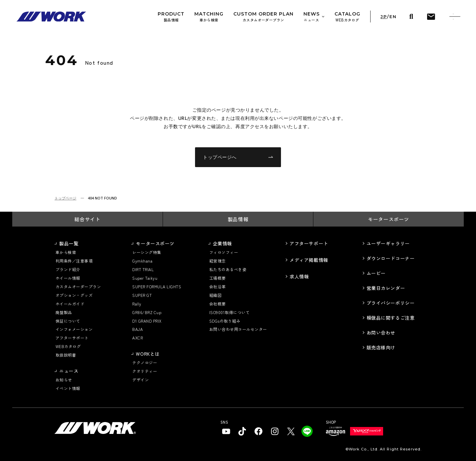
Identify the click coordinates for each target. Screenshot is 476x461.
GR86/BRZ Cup (147, 312)
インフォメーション (74, 329)
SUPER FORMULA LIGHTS (157, 286)
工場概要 (218, 278)
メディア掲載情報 (309, 260)
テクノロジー (145, 362)
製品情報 (238, 219)
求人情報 (299, 276)
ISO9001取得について (229, 312)
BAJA (138, 329)
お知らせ (64, 380)
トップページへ (238, 157)
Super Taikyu (145, 278)
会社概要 (218, 304)
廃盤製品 (64, 312)
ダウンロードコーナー (391, 258)
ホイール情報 (68, 278)
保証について (68, 321)
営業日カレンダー (386, 288)
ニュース (69, 371)
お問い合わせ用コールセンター (238, 329)
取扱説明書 (66, 355)
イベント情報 (68, 388)
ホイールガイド (70, 304)
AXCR (138, 338)
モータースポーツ (389, 219)
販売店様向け (381, 347)
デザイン (140, 380)
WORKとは (148, 354)
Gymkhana (142, 261)
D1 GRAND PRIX (147, 321)
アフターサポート (72, 338)
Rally (137, 304)
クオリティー (145, 371)
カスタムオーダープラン (78, 286)
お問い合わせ (381, 333)
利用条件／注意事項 (74, 261)
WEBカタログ (68, 346)
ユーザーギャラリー (388, 243)
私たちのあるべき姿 (228, 269)
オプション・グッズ (74, 295)
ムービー (376, 273)
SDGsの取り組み (225, 321)
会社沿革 (218, 286)
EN (393, 17)
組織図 (215, 295)
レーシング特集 (147, 252)
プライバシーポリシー (391, 303)
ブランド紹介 (68, 269)
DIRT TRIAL (143, 269)
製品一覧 (69, 243)
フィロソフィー (224, 252)
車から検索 (66, 252)
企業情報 (222, 243)
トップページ (65, 198)
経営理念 (218, 261)
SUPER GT (142, 295)
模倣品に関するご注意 (391, 318)
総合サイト (87, 219)
